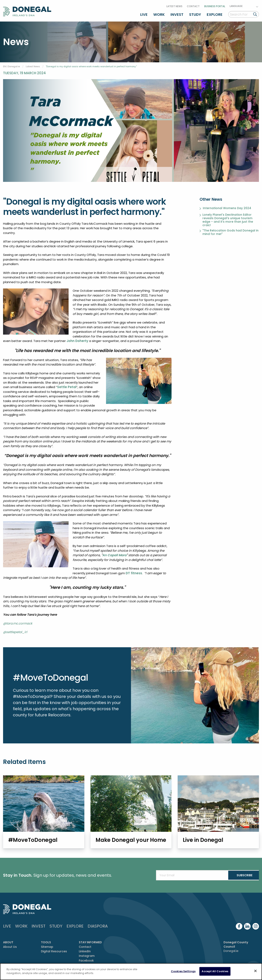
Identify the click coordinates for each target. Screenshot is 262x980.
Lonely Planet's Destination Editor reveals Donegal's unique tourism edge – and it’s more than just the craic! (228, 218)
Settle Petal (67, 385)
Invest (177, 13)
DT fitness (134, 571)
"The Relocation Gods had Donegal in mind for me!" (230, 230)
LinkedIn (85, 950)
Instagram (87, 955)
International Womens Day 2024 (227, 206)
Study (195, 13)
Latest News (174, 5)
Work (159, 13)
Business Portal (215, 5)
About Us (10, 946)
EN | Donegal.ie (11, 64)
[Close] (255, 971)
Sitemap (47, 946)
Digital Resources (54, 950)
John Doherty (77, 339)
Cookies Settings (183, 971)
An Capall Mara (114, 553)
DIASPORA (98, 925)
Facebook (86, 960)
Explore (215, 13)
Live (144, 13)
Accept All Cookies (215, 971)
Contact (193, 5)
